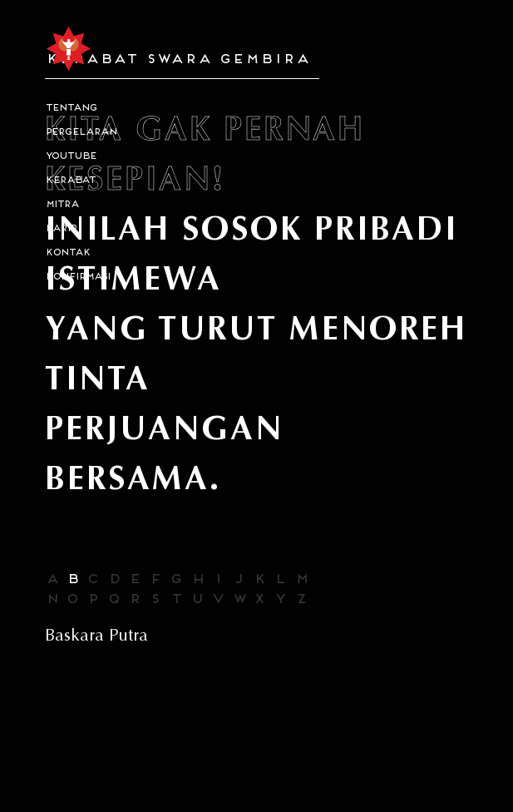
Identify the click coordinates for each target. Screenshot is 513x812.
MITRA (62, 205)
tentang (71, 109)
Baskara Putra (96, 635)
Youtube (70, 157)
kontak (67, 253)
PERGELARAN (81, 133)
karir (61, 229)
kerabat (70, 181)
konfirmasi (77, 277)
